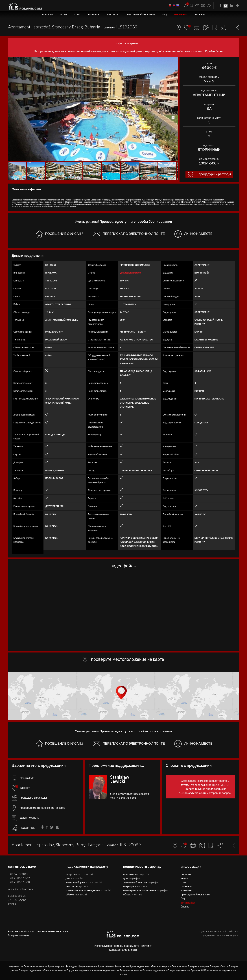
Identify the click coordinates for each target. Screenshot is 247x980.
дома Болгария (190, 966)
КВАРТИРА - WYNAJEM (135, 886)
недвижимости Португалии (65, 970)
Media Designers (230, 935)
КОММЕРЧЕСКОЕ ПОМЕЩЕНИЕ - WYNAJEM (146, 890)
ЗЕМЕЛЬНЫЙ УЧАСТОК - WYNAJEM (141, 882)
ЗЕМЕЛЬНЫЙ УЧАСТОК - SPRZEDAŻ (84, 882)
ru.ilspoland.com (212, 51)
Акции (64, 14)
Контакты (113, 14)
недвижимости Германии (140, 970)
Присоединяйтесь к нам (140, 14)
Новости (47, 14)
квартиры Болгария (172, 966)
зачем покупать (25, 818)
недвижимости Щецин (43, 966)
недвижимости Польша (20, 966)
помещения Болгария (208, 966)
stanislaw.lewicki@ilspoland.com (130, 794)
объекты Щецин (113, 966)
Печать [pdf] (23, 778)
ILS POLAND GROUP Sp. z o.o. (53, 931)
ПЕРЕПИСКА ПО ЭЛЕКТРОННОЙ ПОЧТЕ (129, 234)
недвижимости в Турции (115, 970)
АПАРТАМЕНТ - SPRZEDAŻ (79, 874)
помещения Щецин (95, 966)
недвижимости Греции (164, 970)
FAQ (165, 14)
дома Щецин (79, 966)
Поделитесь (27, 828)
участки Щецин (129, 966)
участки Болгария (19, 970)
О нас (78, 14)
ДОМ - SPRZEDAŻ (75, 878)
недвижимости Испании (91, 970)
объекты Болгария (229, 966)
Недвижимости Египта (40, 970)
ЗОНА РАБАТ (181, 14)
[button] (174, 60)
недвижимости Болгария (149, 966)
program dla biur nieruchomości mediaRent (218, 931)
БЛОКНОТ (200, 14)
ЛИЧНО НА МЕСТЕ (193, 234)
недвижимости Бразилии (188, 970)
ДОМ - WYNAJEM (132, 878)
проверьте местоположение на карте (39, 808)
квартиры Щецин (63, 966)
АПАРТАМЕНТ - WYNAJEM (137, 874)
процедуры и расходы (209, 174)
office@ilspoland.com (20, 889)
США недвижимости (211, 970)
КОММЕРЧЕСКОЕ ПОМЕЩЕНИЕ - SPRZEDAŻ (89, 890)
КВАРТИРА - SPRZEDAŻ (78, 886)
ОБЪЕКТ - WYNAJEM (134, 894)
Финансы (94, 14)
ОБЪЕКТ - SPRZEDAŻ (76, 894)
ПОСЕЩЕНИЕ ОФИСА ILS (60, 234)
